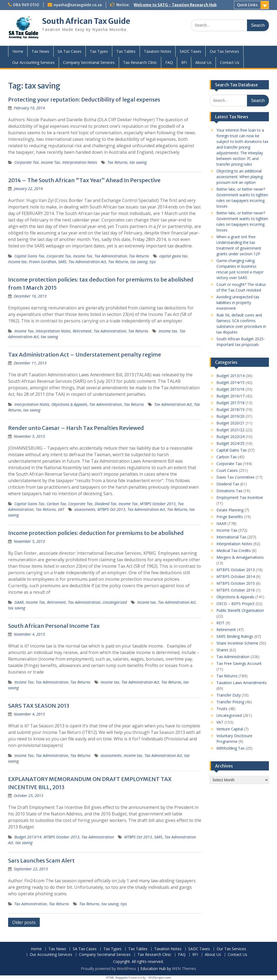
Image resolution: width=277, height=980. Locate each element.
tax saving (138, 162)
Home (18, 51)
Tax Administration (111, 256)
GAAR (19, 602)
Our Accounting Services (33, 62)
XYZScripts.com (160, 977)
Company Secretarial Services (89, 62)
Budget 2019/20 (230, 416)
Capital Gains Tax (29, 256)
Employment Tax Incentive (240, 497)
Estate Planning (230, 510)
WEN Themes (184, 968)
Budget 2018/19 (230, 409)
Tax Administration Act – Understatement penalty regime (85, 355)
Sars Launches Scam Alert (41, 860)
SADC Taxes (190, 51)
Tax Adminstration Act (87, 262)
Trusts (222, 709)
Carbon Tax (56, 504)
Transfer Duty (229, 695)
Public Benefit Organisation (240, 610)
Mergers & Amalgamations (240, 557)
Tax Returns (117, 162)
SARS (62, 262)
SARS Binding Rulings (235, 636)
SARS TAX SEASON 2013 (39, 706)
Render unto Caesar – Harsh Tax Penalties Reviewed (76, 428)
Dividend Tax (105, 504)
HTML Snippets (117, 977)
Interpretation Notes (80, 162)
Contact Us (230, 62)
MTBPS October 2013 (158, 504)
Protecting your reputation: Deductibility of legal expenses (84, 99)
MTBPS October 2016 (236, 590)
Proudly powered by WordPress (108, 968)
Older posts (24, 922)
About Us (203, 62)
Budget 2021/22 (230, 430)
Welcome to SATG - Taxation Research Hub (175, 5)
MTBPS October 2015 (236, 583)
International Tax (231, 537)
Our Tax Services (224, 51)
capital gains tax (173, 256)
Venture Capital (230, 729)
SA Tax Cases (70, 51)
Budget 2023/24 (230, 437)
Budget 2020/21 (230, 423)
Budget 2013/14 (28, 837)
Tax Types (99, 51)
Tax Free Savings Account (239, 663)
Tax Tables (126, 51)
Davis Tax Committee (235, 477)
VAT (61, 509)
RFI (184, 62)
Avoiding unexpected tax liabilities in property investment (238, 303)
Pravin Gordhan (42, 262)
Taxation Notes (158, 51)
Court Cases (227, 470)
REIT (220, 623)
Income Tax (50, 162)
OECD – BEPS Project (235, 604)
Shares (222, 650)
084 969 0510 (26, 5)
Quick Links (247, 5)
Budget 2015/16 (230, 389)
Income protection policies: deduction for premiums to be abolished (96, 533)
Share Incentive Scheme (237, 643)
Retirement (82, 331)
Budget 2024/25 (230, 443)
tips (153, 262)
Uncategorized (115, 602)
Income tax (17, 262)
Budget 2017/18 (230, 403)
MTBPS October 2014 (236, 576)
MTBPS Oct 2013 (111, 509)
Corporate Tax (27, 162)
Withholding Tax (230, 748)
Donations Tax (229, 491)
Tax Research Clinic (140, 62)
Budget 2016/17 (230, 396)
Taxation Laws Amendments (242, 683)
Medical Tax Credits (234, 551)
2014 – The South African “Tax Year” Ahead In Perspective (84, 180)
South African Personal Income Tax (54, 626)
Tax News (40, 51)
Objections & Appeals (69, 404)
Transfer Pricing (230, 702)
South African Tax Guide (86, 21)
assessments (85, 509)
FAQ (169, 62)
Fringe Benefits (230, 517)
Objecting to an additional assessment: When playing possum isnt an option (240, 177)
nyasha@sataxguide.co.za (78, 5)
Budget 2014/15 (230, 382)
